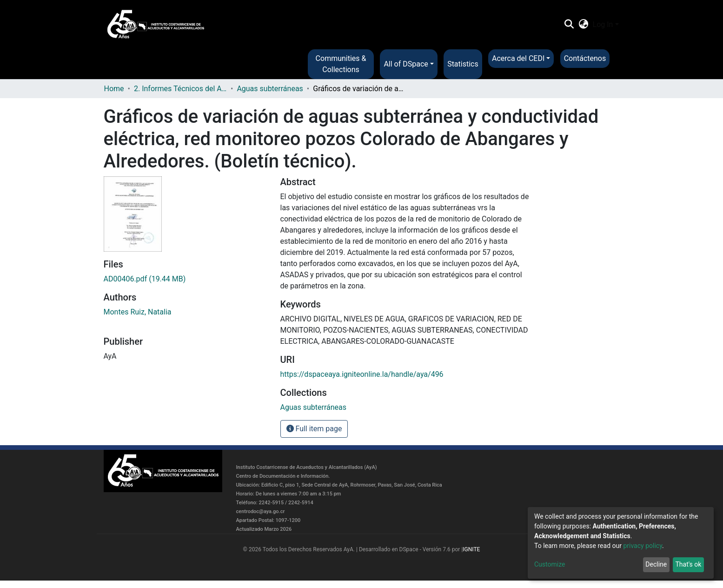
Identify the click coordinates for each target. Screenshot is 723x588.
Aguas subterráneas (270, 89)
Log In (603, 24)
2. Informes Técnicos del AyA (180, 89)
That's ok (688, 564)
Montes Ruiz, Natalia (138, 312)
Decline (656, 564)
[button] (583, 25)
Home (114, 89)
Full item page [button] (314, 429)
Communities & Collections (341, 64)
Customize (550, 564)
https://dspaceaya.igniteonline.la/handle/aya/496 (362, 374)
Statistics (463, 64)
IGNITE (471, 549)
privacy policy (643, 546)
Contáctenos (585, 58)
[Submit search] (569, 25)
